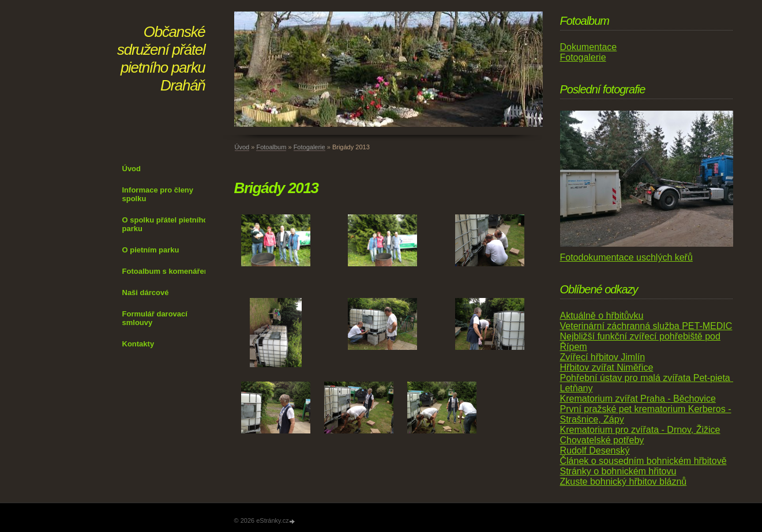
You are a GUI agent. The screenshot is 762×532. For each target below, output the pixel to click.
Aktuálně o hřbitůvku (602, 316)
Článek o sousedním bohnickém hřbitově (643, 461)
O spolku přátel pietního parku (165, 224)
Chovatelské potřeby (602, 440)
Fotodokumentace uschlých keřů (626, 257)
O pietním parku (151, 250)
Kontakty (138, 344)
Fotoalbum (271, 147)
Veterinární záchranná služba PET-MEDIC (646, 326)
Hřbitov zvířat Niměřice (607, 367)
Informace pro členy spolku (158, 194)
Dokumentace (589, 47)
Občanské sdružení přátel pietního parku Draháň (161, 59)
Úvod (132, 169)
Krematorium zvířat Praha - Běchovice (638, 399)
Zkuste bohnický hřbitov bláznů (624, 482)
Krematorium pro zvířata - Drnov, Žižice (640, 430)
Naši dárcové (146, 293)
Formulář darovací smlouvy (155, 318)
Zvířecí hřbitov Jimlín (603, 357)
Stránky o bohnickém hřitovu (618, 471)
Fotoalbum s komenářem (167, 271)
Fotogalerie (309, 147)
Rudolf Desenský (595, 450)
